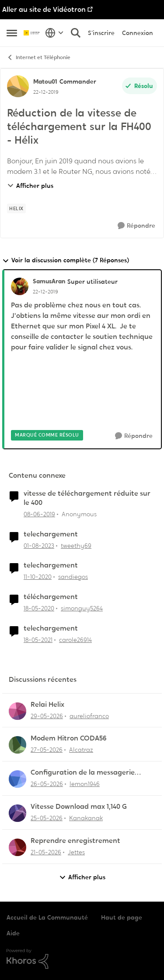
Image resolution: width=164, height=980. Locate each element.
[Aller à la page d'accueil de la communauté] (32, 33)
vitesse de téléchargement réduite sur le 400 (87, 498)
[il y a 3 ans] (39, 545)
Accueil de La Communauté (47, 917)
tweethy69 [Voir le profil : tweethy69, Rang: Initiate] (76, 545)
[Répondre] (136, 226)
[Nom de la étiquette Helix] (16, 208)
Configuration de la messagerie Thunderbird (83, 773)
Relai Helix (47, 705)
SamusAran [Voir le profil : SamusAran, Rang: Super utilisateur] (49, 281)
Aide (13, 933)
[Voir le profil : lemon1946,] (17, 779)
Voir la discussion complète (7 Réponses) (66, 260)
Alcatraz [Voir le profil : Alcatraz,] (81, 750)
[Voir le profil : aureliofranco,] (17, 711)
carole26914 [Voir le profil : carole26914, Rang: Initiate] (75, 640)
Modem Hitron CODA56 (69, 738)
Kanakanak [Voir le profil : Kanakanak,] (86, 818)
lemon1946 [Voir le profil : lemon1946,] (85, 784)
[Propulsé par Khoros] (82, 959)
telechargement (51, 534)
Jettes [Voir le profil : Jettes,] (76, 852)
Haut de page (122, 917)
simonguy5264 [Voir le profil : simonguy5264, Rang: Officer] (82, 608)
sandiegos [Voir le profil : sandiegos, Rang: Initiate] (73, 577)
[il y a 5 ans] (38, 577)
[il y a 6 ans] (39, 608)
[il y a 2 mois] (47, 716)
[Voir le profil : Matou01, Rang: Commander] (18, 86)
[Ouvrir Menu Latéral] (12, 33)
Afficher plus (30, 186)
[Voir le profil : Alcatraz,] (17, 745)
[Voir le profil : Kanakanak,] (17, 813)
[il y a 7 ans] (39, 514)
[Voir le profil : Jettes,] (17, 847)
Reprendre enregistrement (75, 841)
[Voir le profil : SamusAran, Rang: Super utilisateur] (20, 286)
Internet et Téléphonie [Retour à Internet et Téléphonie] (38, 58)
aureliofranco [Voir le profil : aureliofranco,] (89, 716)
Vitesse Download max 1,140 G (79, 807)
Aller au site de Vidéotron (44, 9)
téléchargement (51, 597)
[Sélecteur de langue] (54, 33)
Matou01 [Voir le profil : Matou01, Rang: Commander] (45, 81)
